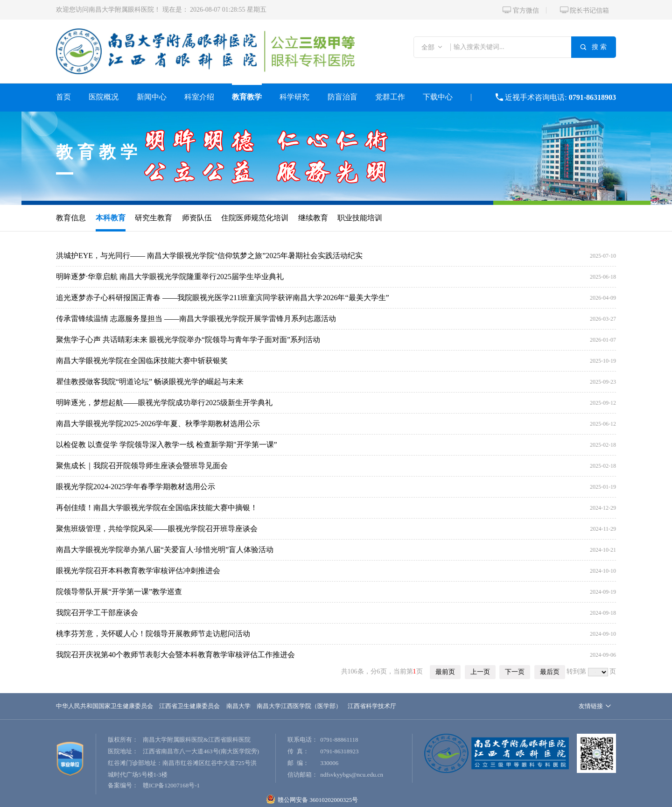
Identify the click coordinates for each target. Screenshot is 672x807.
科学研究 (294, 97)
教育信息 (71, 218)
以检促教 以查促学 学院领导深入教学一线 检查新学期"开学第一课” (167, 445)
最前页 (445, 672)
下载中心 (438, 97)
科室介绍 (199, 97)
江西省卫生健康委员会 (189, 706)
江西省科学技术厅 (372, 706)
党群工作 (390, 97)
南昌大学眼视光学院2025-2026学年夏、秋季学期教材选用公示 (158, 424)
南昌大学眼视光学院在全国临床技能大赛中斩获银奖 (142, 361)
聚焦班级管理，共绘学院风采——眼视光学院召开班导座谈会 (157, 529)
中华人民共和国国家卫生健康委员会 (105, 706)
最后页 (550, 672)
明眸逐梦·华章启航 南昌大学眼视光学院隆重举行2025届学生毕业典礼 (170, 277)
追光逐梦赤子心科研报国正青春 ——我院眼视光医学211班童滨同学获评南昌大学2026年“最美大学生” (223, 298)
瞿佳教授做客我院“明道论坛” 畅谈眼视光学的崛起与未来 (150, 382)
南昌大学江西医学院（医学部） (299, 706)
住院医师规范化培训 (255, 218)
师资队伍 (197, 218)
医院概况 (104, 97)
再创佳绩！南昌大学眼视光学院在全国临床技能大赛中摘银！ (157, 508)
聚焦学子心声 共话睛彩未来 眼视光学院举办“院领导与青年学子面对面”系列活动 (188, 340)
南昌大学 (238, 706)
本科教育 (111, 218)
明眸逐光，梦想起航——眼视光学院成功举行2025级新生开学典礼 (164, 403)
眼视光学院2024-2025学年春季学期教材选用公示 (136, 487)
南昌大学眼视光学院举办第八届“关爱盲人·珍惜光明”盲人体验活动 (165, 550)
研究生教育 (154, 218)
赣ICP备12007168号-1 (171, 785)
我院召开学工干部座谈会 (97, 613)
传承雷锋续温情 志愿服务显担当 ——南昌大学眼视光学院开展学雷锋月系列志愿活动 (196, 319)
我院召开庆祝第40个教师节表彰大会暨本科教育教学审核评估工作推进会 (175, 655)
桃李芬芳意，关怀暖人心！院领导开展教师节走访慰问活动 (153, 634)
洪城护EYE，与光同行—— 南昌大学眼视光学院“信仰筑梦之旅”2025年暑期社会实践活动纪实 (209, 256)
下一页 (515, 672)
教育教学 (247, 97)
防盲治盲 (343, 97)
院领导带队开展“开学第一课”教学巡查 (119, 592)
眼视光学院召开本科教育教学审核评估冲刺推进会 (138, 571)
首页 (63, 97)
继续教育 (313, 218)
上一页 (480, 672)
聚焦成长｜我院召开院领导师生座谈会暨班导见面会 (142, 466)
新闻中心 (152, 97)
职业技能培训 (360, 218)
